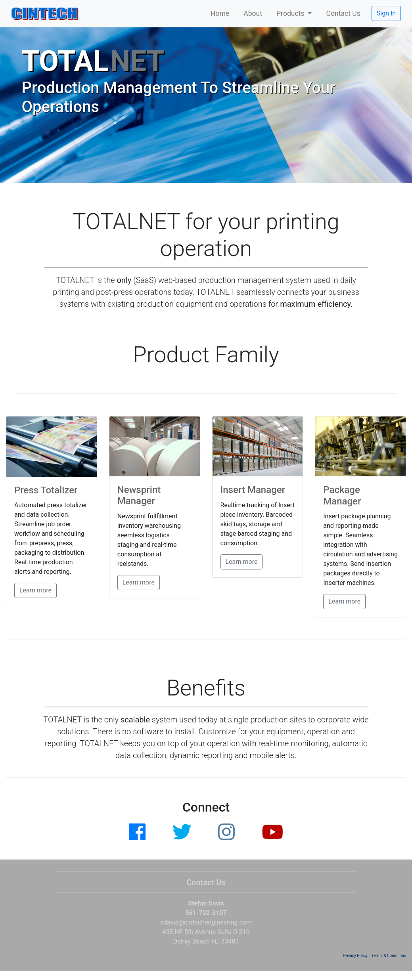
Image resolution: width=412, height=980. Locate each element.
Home (220, 13)
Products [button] (291, 13)
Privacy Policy (356, 956)
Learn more (35, 590)
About (253, 13)
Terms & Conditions (389, 956)
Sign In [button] (386, 13)
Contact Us (343, 13)
